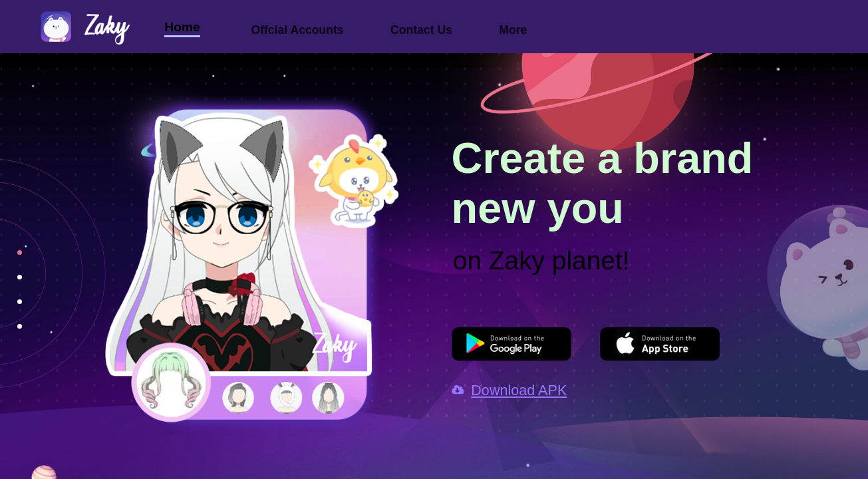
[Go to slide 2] (9, 282)
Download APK (509, 390)
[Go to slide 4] (9, 331)
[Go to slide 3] (9, 307)
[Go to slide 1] (9, 257)
